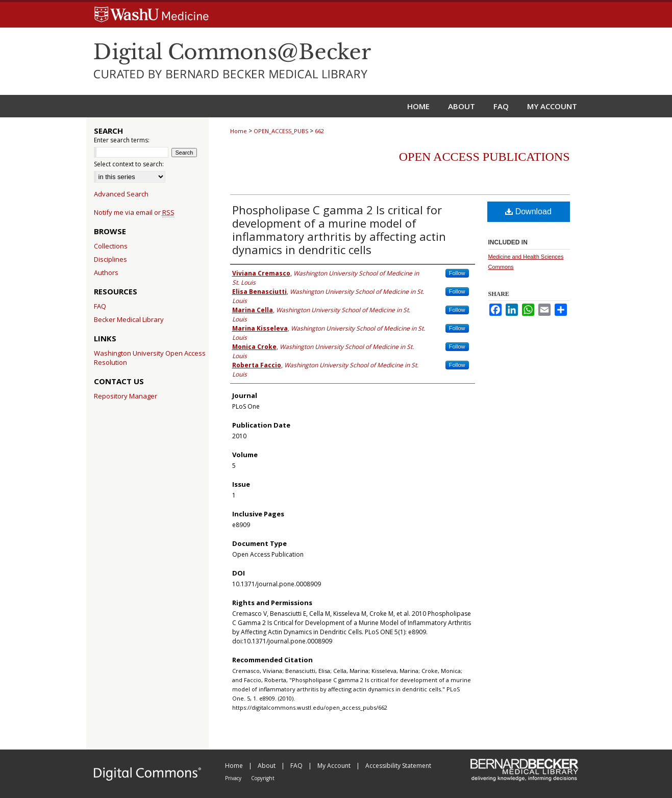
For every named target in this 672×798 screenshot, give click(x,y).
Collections (111, 246)
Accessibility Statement (398, 766)
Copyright (263, 778)
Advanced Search (121, 194)
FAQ (100, 306)
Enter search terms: (122, 140)
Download (528, 211)
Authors (106, 272)
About (267, 766)
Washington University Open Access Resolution (150, 358)
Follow (457, 273)
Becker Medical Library (129, 319)
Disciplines (110, 259)
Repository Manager (126, 396)
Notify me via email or (134, 212)
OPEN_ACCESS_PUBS (281, 131)
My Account (335, 766)
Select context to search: (129, 164)
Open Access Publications (484, 157)
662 (319, 131)
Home (239, 131)
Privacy (234, 778)
